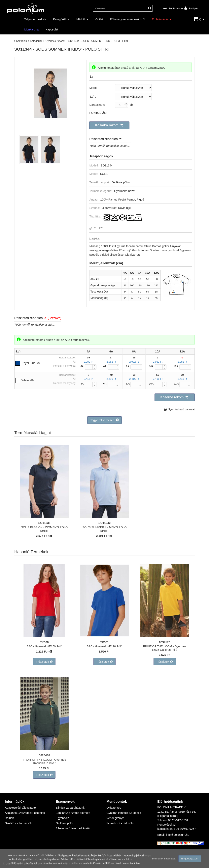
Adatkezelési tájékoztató (20, 808)
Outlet (99, 19)
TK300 (44, 642)
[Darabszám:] (122, 105)
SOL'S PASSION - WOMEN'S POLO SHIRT (44, 529)
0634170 (165, 642)
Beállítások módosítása (164, 859)
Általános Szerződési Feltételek (25, 813)
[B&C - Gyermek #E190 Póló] (104, 636)
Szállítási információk (18, 823)
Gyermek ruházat (55, 41)
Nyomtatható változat (181, 409)
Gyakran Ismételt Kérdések (124, 813)
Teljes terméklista (35, 19)
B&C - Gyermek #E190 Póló (104, 646)
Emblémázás (160, 19)
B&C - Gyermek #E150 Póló (44, 646)
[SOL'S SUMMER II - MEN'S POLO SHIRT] (104, 517)
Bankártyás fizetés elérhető (73, 813)
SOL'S (104, 174)
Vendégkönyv (115, 818)
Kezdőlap (21, 41)
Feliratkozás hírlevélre (121, 823)
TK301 (104, 642)
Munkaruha (31, 29)
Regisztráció (176, 8)
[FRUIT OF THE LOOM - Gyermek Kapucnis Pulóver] (44, 749)
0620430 (44, 755)
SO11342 (104, 523)
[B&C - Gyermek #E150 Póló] (44, 636)
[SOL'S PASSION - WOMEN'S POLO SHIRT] (44, 517)
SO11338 (44, 523)
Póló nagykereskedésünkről (128, 19)
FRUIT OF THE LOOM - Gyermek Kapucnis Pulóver (44, 761)
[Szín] (133, 97)
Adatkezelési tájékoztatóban (76, 859)
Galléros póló (64, 823)
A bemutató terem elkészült (73, 828)
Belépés (193, 8)
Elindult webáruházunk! (70, 808)
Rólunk (9, 818)
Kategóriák (60, 19)
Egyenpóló (62, 818)
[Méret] (133, 88)
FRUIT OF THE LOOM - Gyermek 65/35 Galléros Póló (165, 648)
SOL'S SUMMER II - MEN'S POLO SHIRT (104, 529)
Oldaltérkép (114, 808)
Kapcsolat (52, 29)
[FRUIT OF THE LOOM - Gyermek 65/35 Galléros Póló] (165, 636)
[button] (109, 125)
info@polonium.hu (178, 835)
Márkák (81, 19)
